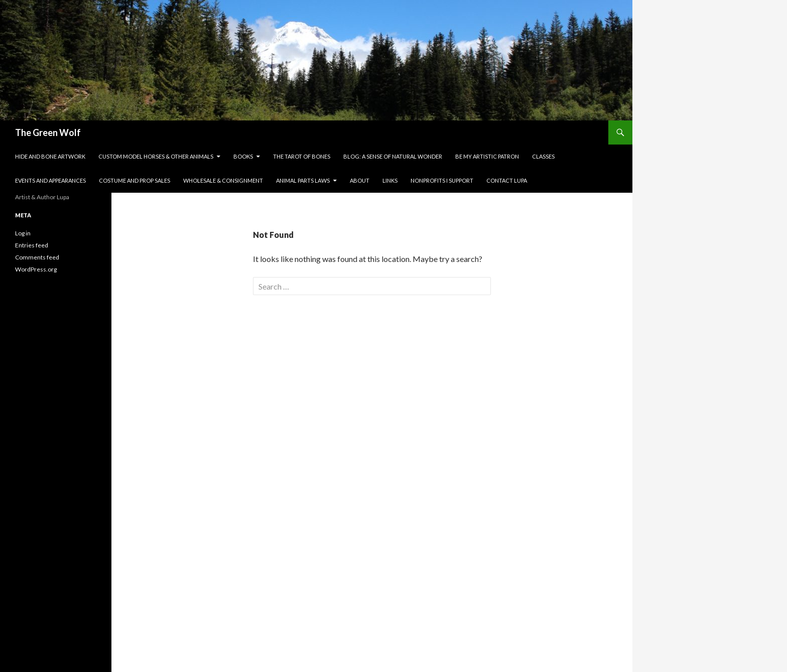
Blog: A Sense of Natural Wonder (393, 156)
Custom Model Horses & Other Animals (156, 156)
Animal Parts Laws (303, 180)
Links (390, 180)
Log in (23, 233)
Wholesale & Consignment (223, 180)
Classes (543, 156)
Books (243, 156)
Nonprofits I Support (442, 180)
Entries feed (32, 245)
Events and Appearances (50, 180)
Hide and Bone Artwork (50, 156)
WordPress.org (36, 269)
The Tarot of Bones (302, 156)
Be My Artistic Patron (487, 156)
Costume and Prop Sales (135, 180)
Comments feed (37, 257)
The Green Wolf (48, 132)
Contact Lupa (507, 180)
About (360, 180)
